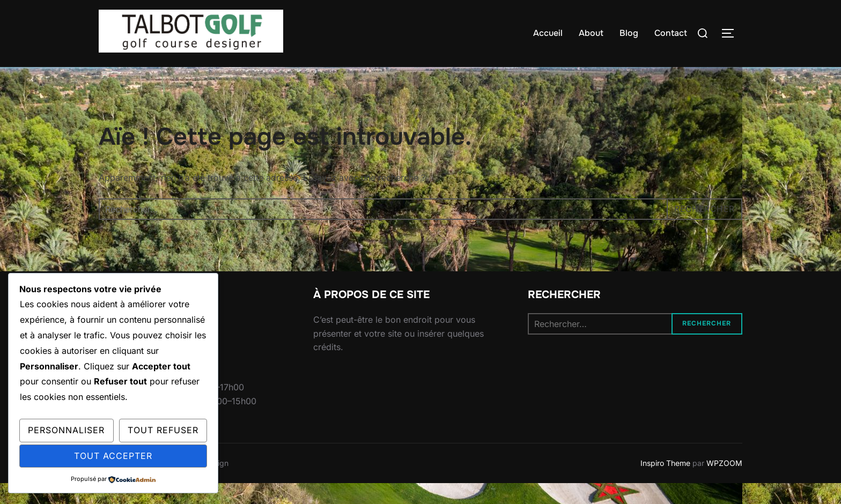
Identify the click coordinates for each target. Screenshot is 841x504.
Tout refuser (163, 430)
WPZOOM (724, 484)
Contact (671, 33)
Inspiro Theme (665, 484)
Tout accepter (113, 456)
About (591, 33)
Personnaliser (66, 430)
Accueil (548, 33)
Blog (629, 33)
